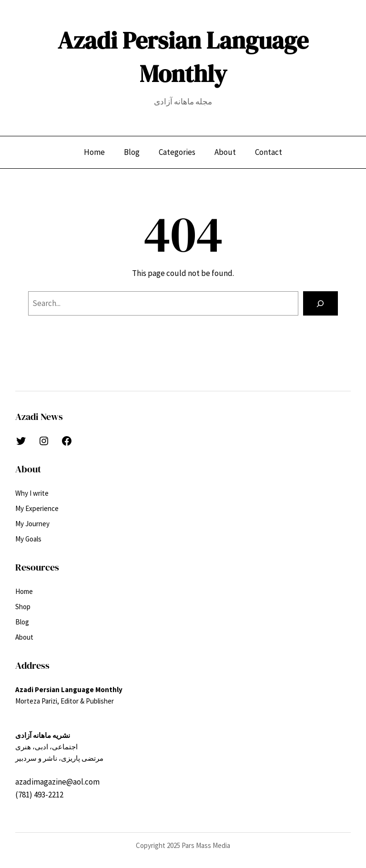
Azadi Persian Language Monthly (183, 57)
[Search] (320, 303)
